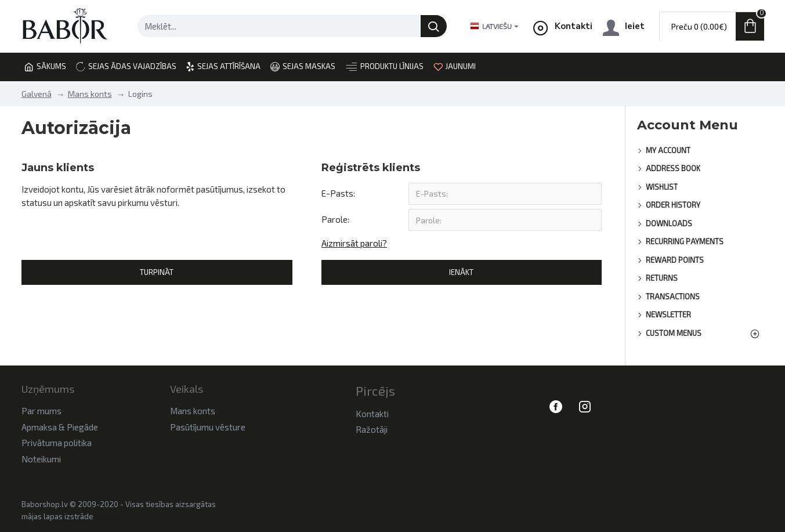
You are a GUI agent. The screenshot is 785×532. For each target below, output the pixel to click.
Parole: (335, 220)
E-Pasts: (338, 193)
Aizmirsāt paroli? (354, 244)
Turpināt (157, 273)
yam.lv (110, 517)
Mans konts (90, 94)
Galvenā (37, 94)
